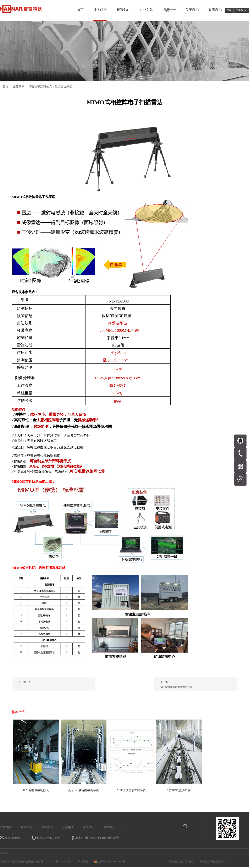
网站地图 (82, 862)
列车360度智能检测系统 (84, 790)
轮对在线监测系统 (179, 790)
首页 (80, 10)
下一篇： (199, 685)
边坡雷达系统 (63, 86)
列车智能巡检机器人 (36, 790)
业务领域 (18, 86)
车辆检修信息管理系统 (131, 790)
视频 (229, 10)
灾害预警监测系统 (40, 86)
